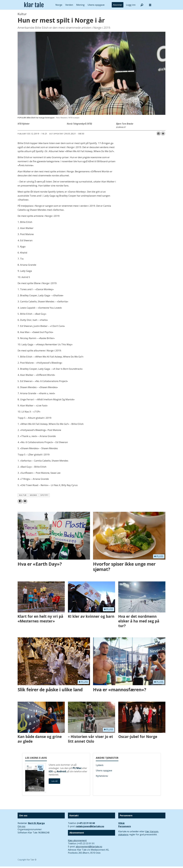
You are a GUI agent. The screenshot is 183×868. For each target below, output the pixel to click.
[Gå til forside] (34, 5)
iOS (51, 771)
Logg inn (131, 5)
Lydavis (100, 765)
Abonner (118, 5)
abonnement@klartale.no (89, 847)
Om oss (21, 826)
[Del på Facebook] (159, 134)
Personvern (125, 826)
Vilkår (122, 823)
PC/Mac (77, 768)
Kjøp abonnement (77, 840)
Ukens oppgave (96, 5)
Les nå (54, 781)
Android (61, 771)
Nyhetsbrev (102, 776)
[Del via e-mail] (163, 134)
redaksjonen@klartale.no (90, 826)
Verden (69, 5)
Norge (59, 5)
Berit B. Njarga (36, 823)
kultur (23, 495)
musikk (33, 495)
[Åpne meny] (150, 5)
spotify (44, 495)
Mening (80, 5)
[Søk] (142, 5)
